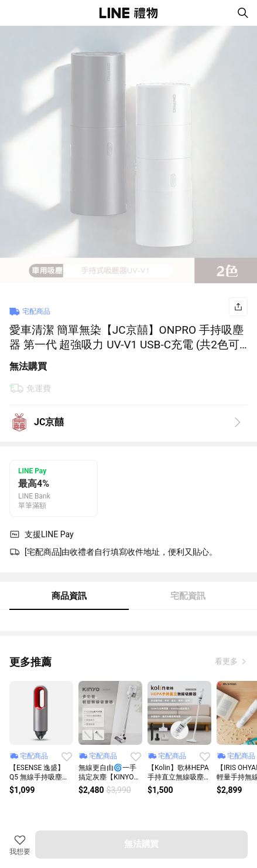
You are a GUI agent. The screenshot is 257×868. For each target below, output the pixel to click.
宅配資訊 (188, 596)
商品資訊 (69, 596)
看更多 (227, 661)
